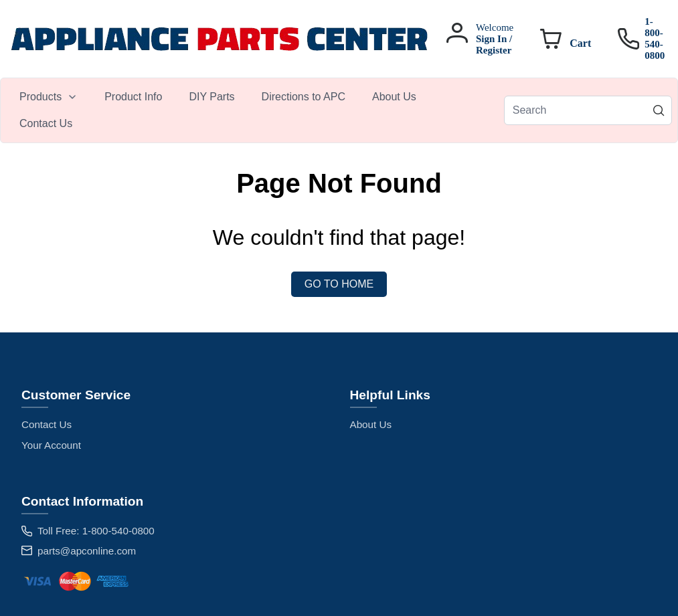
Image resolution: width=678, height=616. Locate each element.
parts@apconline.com (87, 551)
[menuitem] (49, 97)
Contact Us (47, 424)
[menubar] (255, 110)
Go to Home (339, 284)
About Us (371, 424)
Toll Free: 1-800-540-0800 (96, 531)
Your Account (51, 445)
